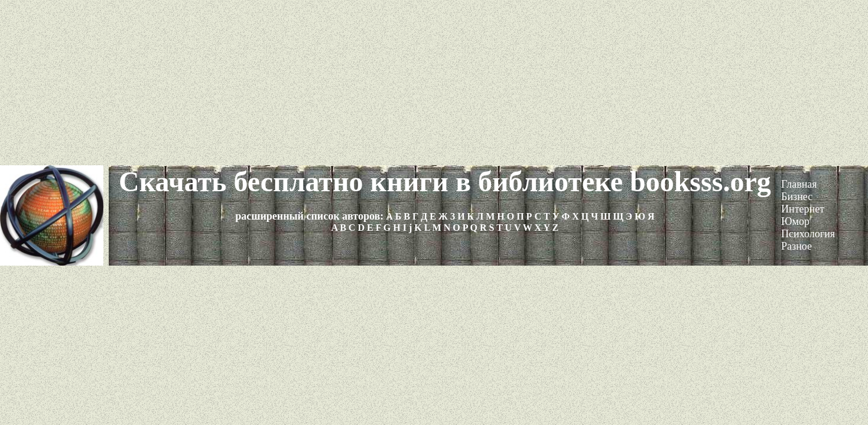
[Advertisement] (434, 83)
